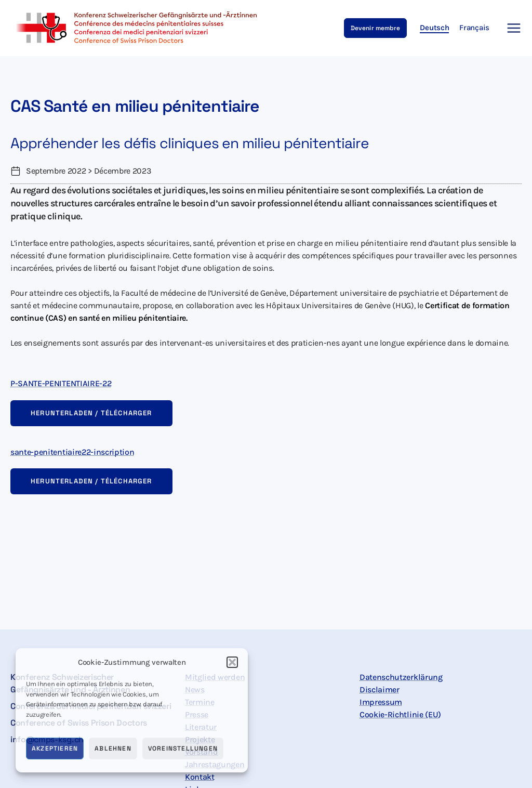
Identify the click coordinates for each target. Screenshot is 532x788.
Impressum (381, 702)
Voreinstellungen (183, 748)
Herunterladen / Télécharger (91, 413)
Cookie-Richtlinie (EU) (400, 714)
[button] (232, 662)
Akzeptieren (55, 748)
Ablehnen (113, 748)
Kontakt (200, 777)
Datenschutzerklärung (401, 677)
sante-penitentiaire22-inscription (72, 452)
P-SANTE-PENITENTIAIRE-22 (61, 383)
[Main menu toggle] (511, 28)
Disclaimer (380, 689)
